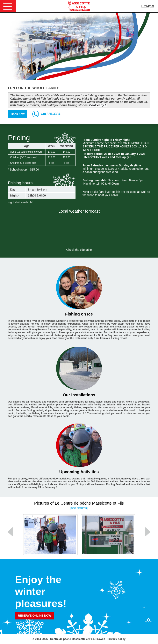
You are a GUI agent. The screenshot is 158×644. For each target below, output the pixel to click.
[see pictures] (79, 508)
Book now (18, 114)
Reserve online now (35, 616)
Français (148, 6)
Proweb (100, 639)
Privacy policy (116, 639)
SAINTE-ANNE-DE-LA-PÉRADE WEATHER (79, 231)
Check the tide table (79, 250)
